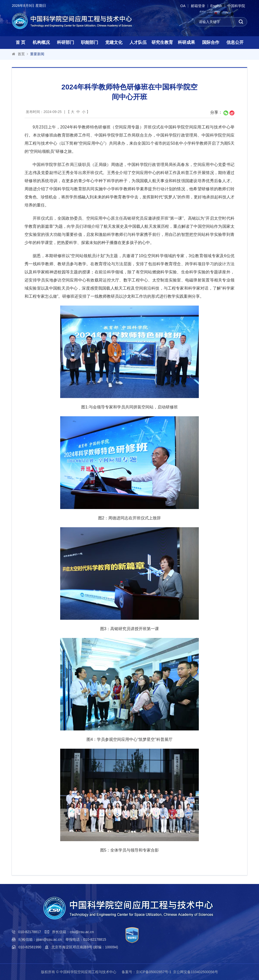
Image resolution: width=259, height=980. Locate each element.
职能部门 (90, 42)
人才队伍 (138, 42)
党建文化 (114, 42)
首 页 (21, 42)
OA (180, 6)
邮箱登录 (196, 6)
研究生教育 (162, 42)
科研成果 (186, 42)
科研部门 (66, 42)
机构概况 (41, 42)
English (215, 6)
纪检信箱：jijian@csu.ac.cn (40, 939)
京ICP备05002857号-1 (154, 972)
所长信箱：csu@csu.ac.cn (73, 932)
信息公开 (235, 42)
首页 (21, 54)
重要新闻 (37, 54)
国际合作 (211, 42)
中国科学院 (236, 6)
